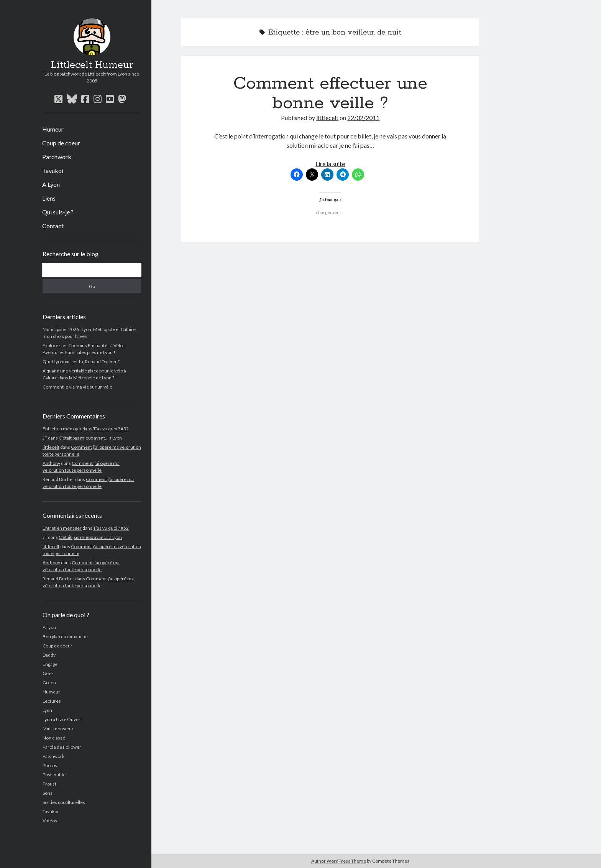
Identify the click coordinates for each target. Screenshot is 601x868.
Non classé (54, 738)
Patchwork (57, 157)
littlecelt (51, 447)
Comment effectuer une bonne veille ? (330, 93)
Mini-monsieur (58, 729)
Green (49, 683)
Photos (50, 765)
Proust (49, 784)
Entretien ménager (62, 429)
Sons (48, 793)
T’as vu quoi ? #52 (111, 429)
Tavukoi (53, 170)
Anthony (51, 463)
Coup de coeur (61, 143)
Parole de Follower (62, 747)
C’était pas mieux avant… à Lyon (90, 438)
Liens (49, 198)
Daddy (49, 655)
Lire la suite (330, 164)
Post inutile (54, 775)
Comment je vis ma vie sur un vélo (77, 387)
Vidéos (50, 821)
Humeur (53, 129)
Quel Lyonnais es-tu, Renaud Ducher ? (81, 362)
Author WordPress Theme (339, 861)
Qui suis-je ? (58, 212)
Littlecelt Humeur (92, 65)
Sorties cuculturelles (64, 802)
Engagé (50, 664)
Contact (53, 226)
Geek (48, 673)
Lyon (47, 710)
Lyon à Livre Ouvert (62, 719)
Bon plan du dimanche (65, 637)
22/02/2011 (363, 118)
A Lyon (51, 184)
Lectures (52, 701)
